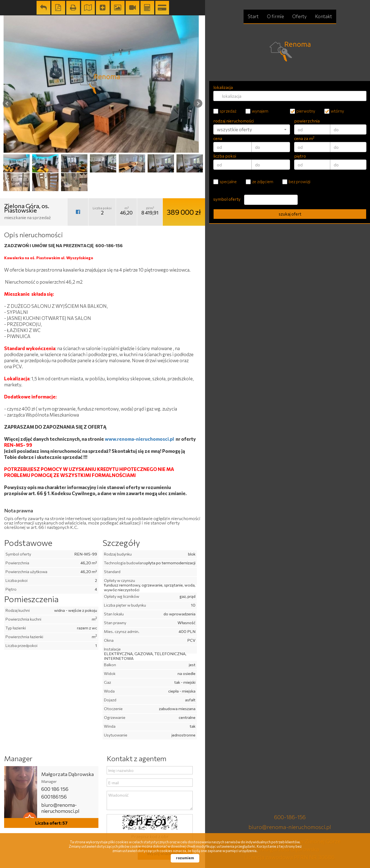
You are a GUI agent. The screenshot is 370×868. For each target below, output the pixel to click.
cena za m (304, 138)
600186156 (54, 797)
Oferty (299, 16)
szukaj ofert (290, 214)
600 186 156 (55, 789)
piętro (300, 156)
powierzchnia (307, 121)
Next (198, 104)
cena (218, 138)
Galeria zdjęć (118, 8)
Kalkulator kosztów (147, 8)
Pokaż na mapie (88, 8)
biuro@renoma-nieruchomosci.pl (60, 808)
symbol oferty (227, 199)
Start (253, 16)
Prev (7, 104)
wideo (132, 8)
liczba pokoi (225, 156)
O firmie (275, 16)
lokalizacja (223, 87)
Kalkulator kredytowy (162, 8)
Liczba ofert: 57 (51, 823)
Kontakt (324, 16)
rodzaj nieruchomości (234, 121)
